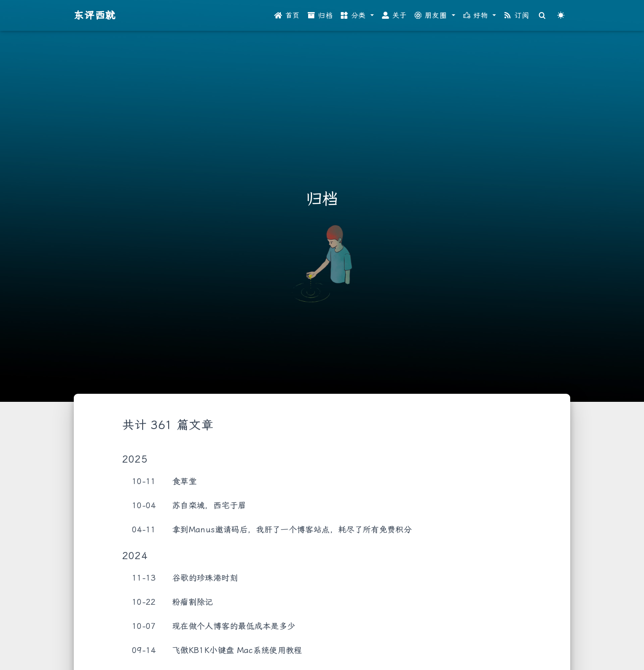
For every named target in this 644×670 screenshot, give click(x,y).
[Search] (542, 16)
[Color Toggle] (561, 16)
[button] (357, 16)
